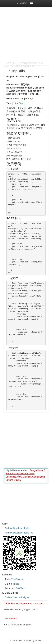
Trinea (16, 584)
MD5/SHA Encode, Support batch (21, 610)
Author (16, 99)
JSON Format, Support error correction (23, 603)
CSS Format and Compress (18, 625)
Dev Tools (21, 588)
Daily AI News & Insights (17, 597)
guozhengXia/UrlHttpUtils (31, 77)
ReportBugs (27, 99)
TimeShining (17, 579)
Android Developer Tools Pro (19, 533)
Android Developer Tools (17, 528)
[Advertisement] (26, 36)
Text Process (11, 619)
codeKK (22, 3)
